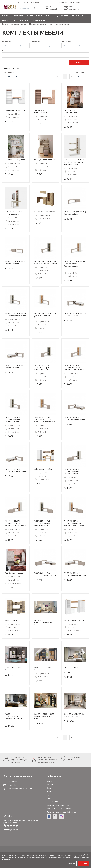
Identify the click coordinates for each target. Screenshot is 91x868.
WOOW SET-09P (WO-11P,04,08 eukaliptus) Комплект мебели (13, 419)
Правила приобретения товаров (59, 809)
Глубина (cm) (66, 42)
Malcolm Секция (11, 620)
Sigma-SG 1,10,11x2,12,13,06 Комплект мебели (75, 715)
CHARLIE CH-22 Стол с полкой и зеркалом (13, 213)
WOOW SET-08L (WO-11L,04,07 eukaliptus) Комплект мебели (72, 471)
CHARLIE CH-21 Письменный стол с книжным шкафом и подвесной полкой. (75, 162)
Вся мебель (7, 16)
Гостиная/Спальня (34, 16)
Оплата (50, 788)
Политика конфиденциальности (59, 805)
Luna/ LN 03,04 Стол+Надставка (70, 111)
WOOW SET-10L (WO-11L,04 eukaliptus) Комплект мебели (45, 262)
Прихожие (6, 21)
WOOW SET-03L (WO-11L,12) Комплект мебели (75, 314)
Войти (78, 2)
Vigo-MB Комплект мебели (74, 620)
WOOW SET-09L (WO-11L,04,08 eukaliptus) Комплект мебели (42, 367)
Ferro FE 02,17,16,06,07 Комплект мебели (43, 669)
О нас (49, 798)
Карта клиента (52, 802)
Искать (79, 62)
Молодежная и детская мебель (41, 24)
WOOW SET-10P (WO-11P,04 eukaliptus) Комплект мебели (16, 314)
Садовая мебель (39, 21)
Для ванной (25, 21)
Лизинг (49, 791)
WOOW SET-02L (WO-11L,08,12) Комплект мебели (75, 418)
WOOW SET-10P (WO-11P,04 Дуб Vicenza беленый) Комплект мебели (45, 316)
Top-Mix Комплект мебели (15, 110)
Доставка (50, 784)
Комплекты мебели (62, 24)
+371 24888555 (24, 2)
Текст (4, 51)
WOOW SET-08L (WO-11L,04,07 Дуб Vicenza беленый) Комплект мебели (16, 523)
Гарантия (50, 795)
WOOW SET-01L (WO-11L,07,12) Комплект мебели (45, 574)
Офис (15, 21)
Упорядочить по (8, 72)
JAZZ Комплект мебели (14, 573)
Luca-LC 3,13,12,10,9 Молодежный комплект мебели (73, 670)
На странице (81, 72)
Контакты (50, 781)
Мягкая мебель (77, 16)
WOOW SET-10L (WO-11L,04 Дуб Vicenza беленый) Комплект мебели (74, 264)
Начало (5, 24)
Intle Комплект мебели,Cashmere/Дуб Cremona (43, 623)
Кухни (47, 16)
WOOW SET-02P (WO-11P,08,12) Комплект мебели (16, 470)
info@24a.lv (37, 2)
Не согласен (70, 863)
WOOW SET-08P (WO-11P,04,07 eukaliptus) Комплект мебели (43, 523)
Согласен (83, 863)
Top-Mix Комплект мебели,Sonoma (41, 111)
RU (72, 2)
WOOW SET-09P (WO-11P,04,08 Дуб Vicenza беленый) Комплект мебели (45, 419)
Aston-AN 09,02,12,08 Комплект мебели (13, 669)
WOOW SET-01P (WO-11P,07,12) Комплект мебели (75, 574)
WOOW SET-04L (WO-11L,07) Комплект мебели (75, 213)
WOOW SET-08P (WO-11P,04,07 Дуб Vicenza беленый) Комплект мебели (75, 523)
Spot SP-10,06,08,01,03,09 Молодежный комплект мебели (44, 716)
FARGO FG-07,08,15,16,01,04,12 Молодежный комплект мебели (14, 717)
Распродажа (19, 16)
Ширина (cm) (7, 42)
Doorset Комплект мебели (45, 212)
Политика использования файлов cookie (62, 812)
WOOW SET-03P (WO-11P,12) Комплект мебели (16, 366)
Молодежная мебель (61, 16)
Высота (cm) (36, 42)
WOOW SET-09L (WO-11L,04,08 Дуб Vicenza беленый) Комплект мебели (75, 367)
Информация (63, 2)
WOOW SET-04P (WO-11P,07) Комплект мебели (16, 262)
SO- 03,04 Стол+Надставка (15, 160)
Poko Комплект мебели (43, 469)
